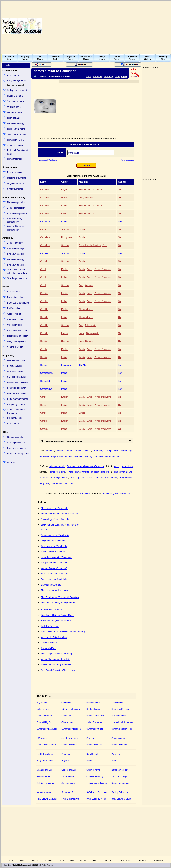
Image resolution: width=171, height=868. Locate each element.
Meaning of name (15, 96)
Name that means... (16, 159)
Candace (44, 189)
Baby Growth (126, 478)
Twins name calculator (17, 134)
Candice (44, 293)
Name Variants (82, 472)
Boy (120, 221)
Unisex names (93, 703)
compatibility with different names (118, 494)
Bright (82, 333)
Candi (43, 269)
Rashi (78, 451)
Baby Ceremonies (45, 761)
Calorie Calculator (49, 643)
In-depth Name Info (100, 472)
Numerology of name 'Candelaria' (56, 519)
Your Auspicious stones (18, 278)
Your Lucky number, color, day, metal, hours (18, 272)
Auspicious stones (59, 456)
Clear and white (86, 309)
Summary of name (16, 101)
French (64, 333)
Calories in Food (48, 648)
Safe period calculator (17, 377)
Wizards (11, 462)
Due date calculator (16, 360)
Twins (70, 472)
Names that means (123, 472)
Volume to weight (15, 347)
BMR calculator (14, 308)
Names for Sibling (57, 472)
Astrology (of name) (71, 738)
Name (88, 77)
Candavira (45, 221)
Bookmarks (159, 860)
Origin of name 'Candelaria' (53, 541)
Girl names (66, 703)
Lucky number (68, 776)
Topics (124, 77)
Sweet (90, 269)
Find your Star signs (16, 254)
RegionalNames (71, 58)
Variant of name (44, 792)
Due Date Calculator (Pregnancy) (56, 665)
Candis (43, 349)
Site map (83, 860)
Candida (44, 309)
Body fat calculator (16, 297)
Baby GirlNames (10, 58)
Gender (69, 451)
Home (11, 860)
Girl (120, 189)
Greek (64, 198)
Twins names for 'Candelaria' (54, 579)
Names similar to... (16, 140)
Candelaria (45, 237)
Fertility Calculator (120, 792)
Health (65, 478)
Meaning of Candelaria (48, 160)
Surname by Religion (71, 729)
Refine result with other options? (62, 441)
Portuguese (67, 237)
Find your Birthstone (16, 265)
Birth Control (13, 423)
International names (71, 709)
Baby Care (44, 483)
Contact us (108, 860)
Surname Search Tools (122, 729)
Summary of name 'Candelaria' (55, 535)
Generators (55, 77)
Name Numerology (16, 123)
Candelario (45, 253)
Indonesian (66, 365)
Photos (61, 860)
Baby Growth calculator (52, 610)
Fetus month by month (17, 399)
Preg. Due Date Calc (71, 799)
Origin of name (14, 107)
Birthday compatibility (17, 213)
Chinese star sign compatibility (15, 220)
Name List (66, 716)
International (127, 466)
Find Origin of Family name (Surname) (59, 603)
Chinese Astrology (16, 248)
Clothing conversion (16, 443)
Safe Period (57, 483)
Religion (87, 451)
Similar (67, 77)
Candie (44, 341)
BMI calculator (14, 292)
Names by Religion (120, 709)
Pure (99, 189)
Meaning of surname (17, 178)
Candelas (45, 261)
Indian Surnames (94, 722)
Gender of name (15, 112)
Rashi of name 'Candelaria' (53, 552)
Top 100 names (118, 716)
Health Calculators (45, 754)
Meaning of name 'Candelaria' (55, 508)
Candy (82, 269)
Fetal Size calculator (17, 388)
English (65, 189)
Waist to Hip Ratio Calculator (54, 637)
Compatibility (112, 451)
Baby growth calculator (18, 330)
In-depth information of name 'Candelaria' (60, 514)
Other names (67, 722)
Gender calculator (15, 437)
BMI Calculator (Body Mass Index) (57, 621)
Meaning (50, 451)
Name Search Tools (95, 716)
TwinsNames (40, 58)
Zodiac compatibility (16, 208)
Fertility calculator (15, 366)
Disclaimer (142, 860)
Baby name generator (17, 80)
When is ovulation (15, 371)
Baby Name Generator (51, 585)
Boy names (42, 703)
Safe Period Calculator (97, 792)
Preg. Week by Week (96, 799)
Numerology (126, 451)
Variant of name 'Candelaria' (54, 568)
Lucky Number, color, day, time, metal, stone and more (94, 456)
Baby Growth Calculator (122, 799)
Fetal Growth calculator (18, 382)
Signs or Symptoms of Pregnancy (17, 411)
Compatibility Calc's (45, 722)
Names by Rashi (94, 745)
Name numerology (120, 770)
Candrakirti (45, 381)
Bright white (90, 325)
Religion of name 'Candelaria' (54, 563)
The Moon (84, 365)
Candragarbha (47, 373)
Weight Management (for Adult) (55, 659)
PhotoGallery (147, 58)
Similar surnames (15, 189)
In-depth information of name (18, 152)
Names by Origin (119, 745)
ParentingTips (163, 58)
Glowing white (93, 333)
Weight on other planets (18, 454)
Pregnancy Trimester (17, 405)
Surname (97, 77)
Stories (90, 761)
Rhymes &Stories (132, 58)
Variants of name (15, 145)
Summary (98, 451)
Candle (82, 229)
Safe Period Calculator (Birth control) (58, 670)
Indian (64, 205)
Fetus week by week (17, 393)
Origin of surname (15, 183)
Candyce (44, 421)
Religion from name (16, 129)
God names (92, 738)
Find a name (13, 76)
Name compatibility (16, 202)
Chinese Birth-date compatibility (16, 228)
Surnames (44, 478)
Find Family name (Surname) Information (60, 597)
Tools (117, 77)
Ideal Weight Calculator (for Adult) (56, 654)
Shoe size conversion (17, 448)
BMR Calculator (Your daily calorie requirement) (63, 632)
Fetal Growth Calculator (47, 799)
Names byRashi (55, 58)
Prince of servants (87, 189)
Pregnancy (87, 478)
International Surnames (122, 722)
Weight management (17, 341)
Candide (44, 333)
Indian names (43, 709)
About (95, 860)
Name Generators (45, 716)
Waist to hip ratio (15, 314)
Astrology (109, 77)
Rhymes (65, 761)
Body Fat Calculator (50, 626)
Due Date (99, 478)
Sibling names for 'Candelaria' (55, 574)
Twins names (117, 703)
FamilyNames (102, 58)
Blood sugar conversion (18, 303)
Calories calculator (16, 319)
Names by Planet (69, 745)
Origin (60, 451)
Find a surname (14, 172)
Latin (64, 213)
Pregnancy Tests (15, 418)
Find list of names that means (55, 590)
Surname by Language (47, 729)
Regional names (94, 709)
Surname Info (68, 792)
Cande (43, 229)
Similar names (68, 783)
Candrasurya (46, 389)
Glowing (89, 198)
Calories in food (14, 325)
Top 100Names (117, 58)
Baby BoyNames (25, 58)
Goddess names (119, 738)
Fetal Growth (111, 478)
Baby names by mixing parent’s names (85, 466)
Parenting (75, 478)
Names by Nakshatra (46, 745)
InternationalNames (86, 58)
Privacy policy (125, 860)
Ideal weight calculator (17, 336)
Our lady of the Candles (90, 245)
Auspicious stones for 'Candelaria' (56, 557)
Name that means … (121, 783)
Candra (44, 365)
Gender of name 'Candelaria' (54, 546)
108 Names (42, 738)
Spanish (65, 229)
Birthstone (44, 456)
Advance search (127, 160)
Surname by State (95, 729)
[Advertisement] (127, 26)
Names (43, 77)
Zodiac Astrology (15, 243)
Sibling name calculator (18, 90)
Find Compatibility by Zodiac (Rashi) (58, 615)
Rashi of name (14, 118)
